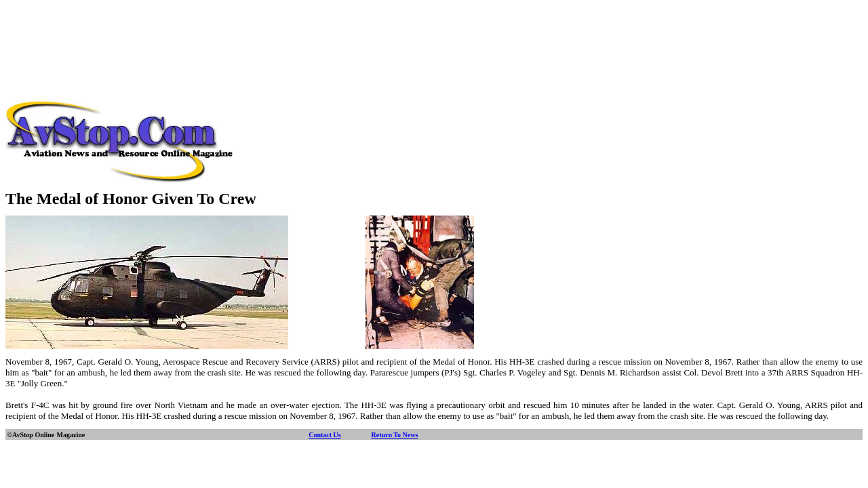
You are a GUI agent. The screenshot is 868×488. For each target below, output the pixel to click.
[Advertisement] (434, 36)
